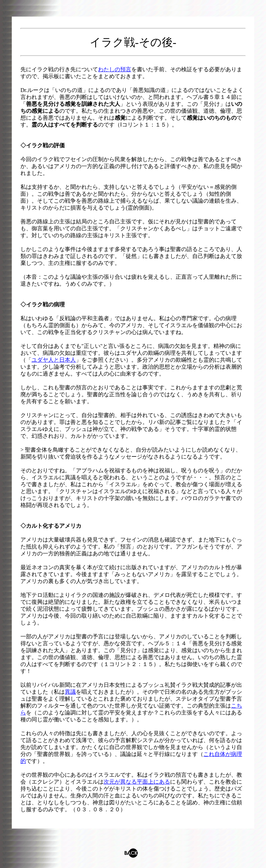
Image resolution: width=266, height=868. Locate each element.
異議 (70, 692)
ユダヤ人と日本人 (54, 360)
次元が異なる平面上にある (137, 782)
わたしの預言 (115, 69)
